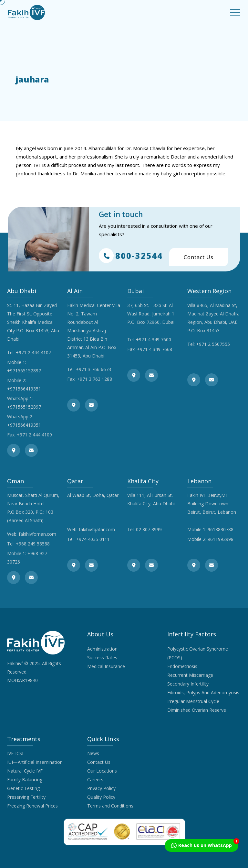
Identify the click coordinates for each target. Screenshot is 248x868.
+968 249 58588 (33, 544)
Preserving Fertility (26, 797)
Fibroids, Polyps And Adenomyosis (203, 692)
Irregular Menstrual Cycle (193, 701)
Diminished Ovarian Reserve (197, 710)
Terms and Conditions (110, 806)
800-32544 (131, 256)
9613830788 (221, 529)
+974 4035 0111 (93, 539)
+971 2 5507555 (213, 344)
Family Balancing (25, 780)
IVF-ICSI (15, 753)
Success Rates (102, 658)
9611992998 (221, 539)
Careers (95, 780)
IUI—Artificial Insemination (35, 762)
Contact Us (199, 257)
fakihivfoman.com (37, 534)
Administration (102, 649)
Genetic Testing (23, 788)
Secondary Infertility (188, 684)
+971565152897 (24, 371)
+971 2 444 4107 (33, 352)
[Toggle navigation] (235, 12)
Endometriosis (182, 666)
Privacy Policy (101, 788)
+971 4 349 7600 (154, 340)
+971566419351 (24, 389)
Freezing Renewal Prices (32, 806)
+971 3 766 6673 (93, 369)
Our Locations (102, 771)
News (93, 753)
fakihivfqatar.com (97, 529)
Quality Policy (101, 797)
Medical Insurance (106, 666)
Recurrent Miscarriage (190, 675)
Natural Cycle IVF (25, 771)
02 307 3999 (149, 529)
